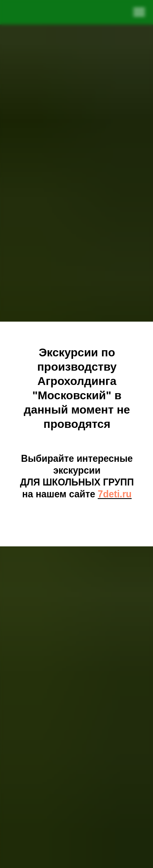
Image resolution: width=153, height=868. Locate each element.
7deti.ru (115, 494)
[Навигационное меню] (139, 12)
